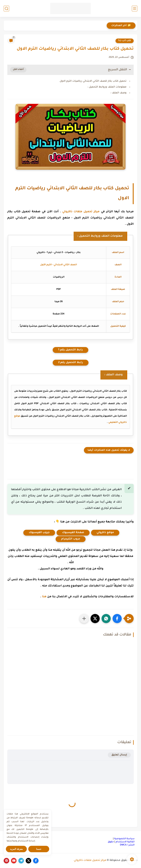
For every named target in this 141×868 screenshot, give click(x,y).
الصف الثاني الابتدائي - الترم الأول (59, 265)
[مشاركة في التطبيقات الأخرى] (84, 619)
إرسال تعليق (119, 755)
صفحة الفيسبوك (73, 533)
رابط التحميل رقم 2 (71, 363)
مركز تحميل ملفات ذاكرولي (81, 212)
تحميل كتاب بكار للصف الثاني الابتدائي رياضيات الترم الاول (93, 81)
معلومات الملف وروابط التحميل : (107, 87)
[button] (117, 619)
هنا (44, 597)
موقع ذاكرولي (105, 533)
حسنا (39, 849)
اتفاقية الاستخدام (125, 842)
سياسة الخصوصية (124, 839)
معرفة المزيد (16, 849)
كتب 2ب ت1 (125, 41)
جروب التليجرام (71, 539)
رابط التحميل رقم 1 (70, 350)
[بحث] (6, 9)
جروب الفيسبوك (39, 533)
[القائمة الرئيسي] (135, 9)
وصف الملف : (118, 93)
